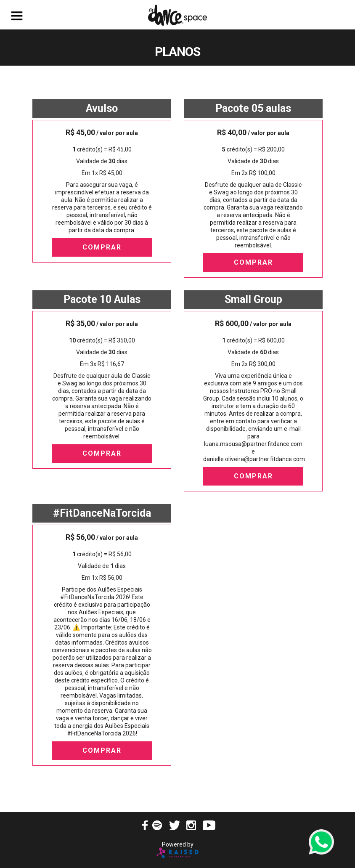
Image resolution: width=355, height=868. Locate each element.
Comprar (102, 247)
